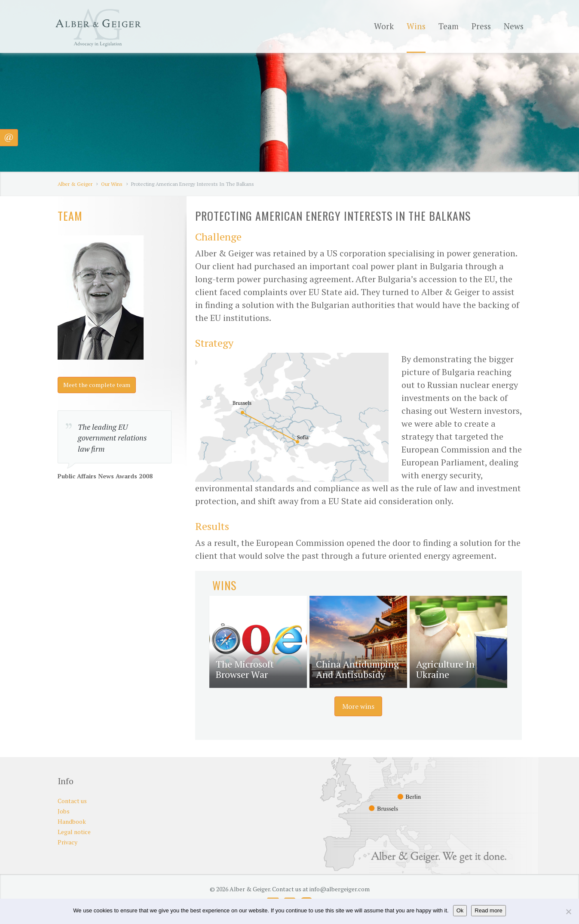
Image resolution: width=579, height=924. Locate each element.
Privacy (67, 842)
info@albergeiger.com (340, 889)
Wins (416, 26)
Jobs (64, 811)
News (514, 26)
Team (449, 26)
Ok (460, 910)
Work (384, 26)
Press (481, 26)
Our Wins (112, 184)
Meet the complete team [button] (97, 385)
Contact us (72, 801)
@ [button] (9, 137)
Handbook (72, 821)
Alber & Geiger (75, 184)
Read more (488, 910)
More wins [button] (358, 706)
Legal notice (74, 832)
